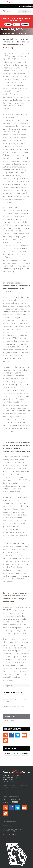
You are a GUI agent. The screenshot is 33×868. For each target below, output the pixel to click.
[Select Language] (25, 11)
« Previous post (12, 692)
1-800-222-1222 (20, 20)
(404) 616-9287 (8, 835)
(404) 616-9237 (8, 825)
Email (25, 24)
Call (8, 24)
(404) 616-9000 (13, 802)
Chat (17, 24)
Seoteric (16, 787)
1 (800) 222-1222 (15, 800)
